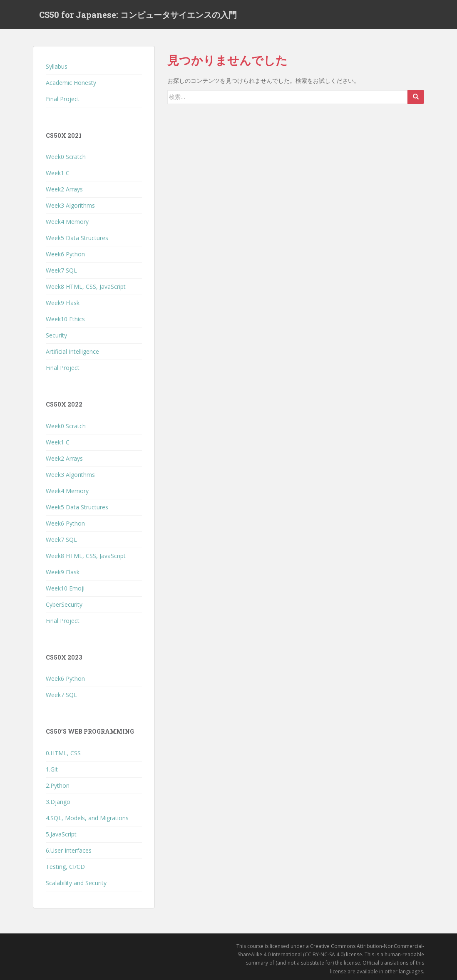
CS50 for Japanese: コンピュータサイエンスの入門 (138, 15)
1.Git (52, 769)
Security (56, 335)
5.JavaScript (61, 834)
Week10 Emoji (65, 588)
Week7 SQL (61, 270)
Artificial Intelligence (72, 351)
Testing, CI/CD (65, 867)
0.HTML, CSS (63, 753)
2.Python (58, 785)
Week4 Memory (67, 222)
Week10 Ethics (65, 319)
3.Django (58, 802)
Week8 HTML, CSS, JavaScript (86, 287)
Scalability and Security (76, 883)
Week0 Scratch (66, 157)
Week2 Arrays (64, 189)
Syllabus (57, 66)
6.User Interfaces (69, 850)
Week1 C (58, 173)
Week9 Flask (63, 303)
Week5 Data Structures (77, 238)
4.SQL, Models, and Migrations (87, 818)
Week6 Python (65, 254)
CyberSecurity (64, 604)
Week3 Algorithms (70, 205)
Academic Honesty (71, 83)
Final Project (63, 99)
